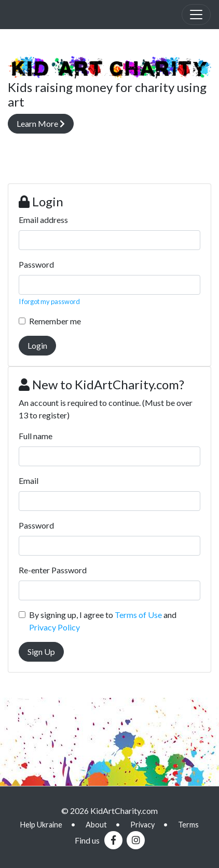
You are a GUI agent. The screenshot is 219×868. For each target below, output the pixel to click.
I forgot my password (49, 301)
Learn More (41, 123)
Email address (43, 220)
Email (29, 481)
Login (37, 345)
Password (36, 264)
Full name (36, 436)
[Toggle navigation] (196, 15)
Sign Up (41, 652)
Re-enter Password (53, 570)
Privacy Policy (54, 627)
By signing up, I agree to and (103, 621)
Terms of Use (138, 615)
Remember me (55, 321)
